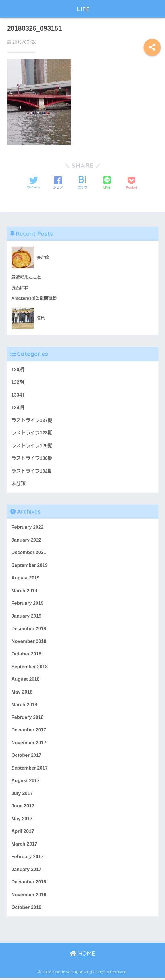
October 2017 (26, 757)
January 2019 (26, 617)
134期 (18, 408)
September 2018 (30, 668)
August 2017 (26, 783)
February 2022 (28, 528)
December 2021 (29, 553)
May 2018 (22, 693)
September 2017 (30, 770)
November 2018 (29, 642)
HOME (82, 956)
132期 (18, 383)
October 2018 (26, 655)
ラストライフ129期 (32, 446)
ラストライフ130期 (32, 459)
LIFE (83, 9)
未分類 (18, 484)
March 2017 (24, 846)
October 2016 (26, 910)
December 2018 (29, 630)
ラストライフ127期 (32, 421)
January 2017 (26, 872)
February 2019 (28, 604)
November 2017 (29, 744)
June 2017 (23, 808)
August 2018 (26, 681)
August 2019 (26, 579)
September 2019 (30, 566)
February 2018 (28, 719)
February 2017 (28, 859)
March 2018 (24, 706)
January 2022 (26, 541)
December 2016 (29, 884)
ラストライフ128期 (32, 433)
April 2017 (23, 834)
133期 (18, 395)
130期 (18, 370)
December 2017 (29, 732)
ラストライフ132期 (32, 472)
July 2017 (22, 795)
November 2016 (29, 897)
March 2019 (24, 592)
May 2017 (22, 821)
